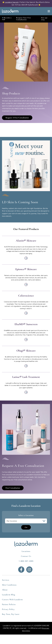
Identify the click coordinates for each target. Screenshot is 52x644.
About (5, 590)
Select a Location (26, 515)
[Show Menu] (49, 11)
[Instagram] (29, 570)
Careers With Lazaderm (12, 600)
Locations (26, 551)
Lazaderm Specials (12, 2)
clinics (42, 98)
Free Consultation (13, 488)
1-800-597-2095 (26, 561)
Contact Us (26, 556)
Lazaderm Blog (9, 595)
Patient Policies (9, 604)
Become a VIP (7, 19)
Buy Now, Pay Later (11, 614)
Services (6, 580)
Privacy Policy (8, 609)
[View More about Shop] (26, 258)
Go (26, 527)
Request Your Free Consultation (24, 19)
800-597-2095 (45, 19)
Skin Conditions (9, 585)
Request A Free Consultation (17, 118)
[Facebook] (21, 570)
